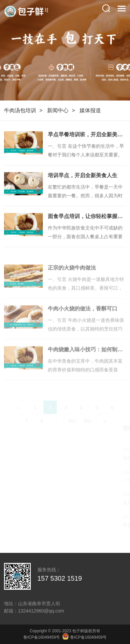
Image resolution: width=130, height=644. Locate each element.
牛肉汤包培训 (20, 110)
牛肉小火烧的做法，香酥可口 (83, 315)
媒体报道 (90, 110)
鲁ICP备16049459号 (42, 637)
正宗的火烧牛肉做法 (72, 275)
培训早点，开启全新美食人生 (83, 176)
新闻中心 (58, 110)
